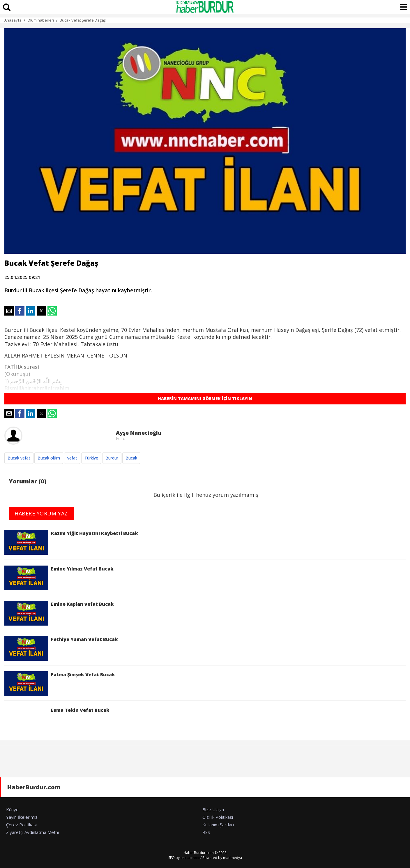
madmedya (233, 858)
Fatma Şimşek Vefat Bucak (60, 684)
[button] (9, 311)
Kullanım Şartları (218, 825)
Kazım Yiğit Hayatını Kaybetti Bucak (71, 542)
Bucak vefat (19, 458)
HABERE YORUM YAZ (41, 513)
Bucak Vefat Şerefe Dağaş (83, 20)
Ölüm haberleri (41, 20)
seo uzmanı (190, 858)
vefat (72, 458)
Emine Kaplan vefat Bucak (59, 613)
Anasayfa (13, 20)
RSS (206, 832)
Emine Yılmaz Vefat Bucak (59, 578)
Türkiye (91, 458)
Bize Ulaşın (213, 809)
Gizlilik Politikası (218, 817)
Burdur (112, 458)
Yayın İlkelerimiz (22, 817)
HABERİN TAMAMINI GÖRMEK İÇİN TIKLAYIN (205, 398)
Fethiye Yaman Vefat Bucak (61, 648)
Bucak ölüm (49, 458)
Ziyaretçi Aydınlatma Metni (32, 832)
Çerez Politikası (21, 825)
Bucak (131, 458)
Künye (12, 809)
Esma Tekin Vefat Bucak (57, 719)
